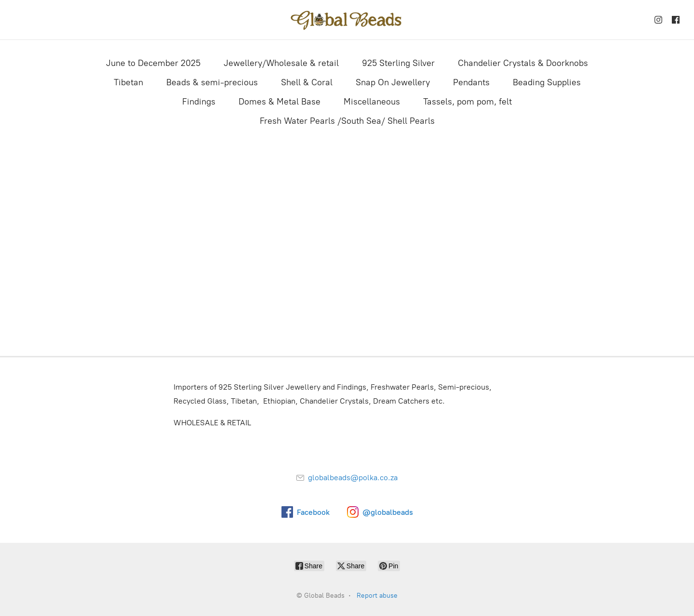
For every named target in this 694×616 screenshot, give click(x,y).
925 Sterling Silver (398, 63)
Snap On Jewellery (393, 82)
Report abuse (377, 596)
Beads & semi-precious (212, 82)
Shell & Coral (307, 82)
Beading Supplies (547, 82)
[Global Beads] (347, 20)
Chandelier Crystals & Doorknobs (523, 63)
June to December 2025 (153, 63)
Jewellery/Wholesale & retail (281, 63)
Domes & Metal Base (280, 102)
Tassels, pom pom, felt (467, 102)
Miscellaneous (372, 102)
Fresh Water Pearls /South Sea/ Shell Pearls (347, 121)
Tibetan (128, 82)
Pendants (471, 82)
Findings (199, 102)
